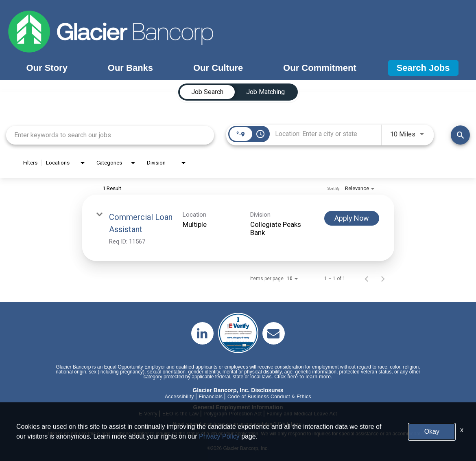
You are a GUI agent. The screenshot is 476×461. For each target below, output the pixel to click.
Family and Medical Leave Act (302, 414)
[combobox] (110, 135)
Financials (211, 397)
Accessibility (179, 397)
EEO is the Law (181, 414)
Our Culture (218, 68)
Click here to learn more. (303, 377)
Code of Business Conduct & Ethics (269, 397)
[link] (238, 228)
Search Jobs (423, 68)
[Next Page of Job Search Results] (383, 279)
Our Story (47, 68)
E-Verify (148, 414)
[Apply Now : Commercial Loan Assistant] (352, 218)
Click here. (290, 424)
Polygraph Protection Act (233, 414)
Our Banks (130, 68)
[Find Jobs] (460, 135)
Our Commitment (320, 68)
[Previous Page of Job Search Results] (367, 279)
